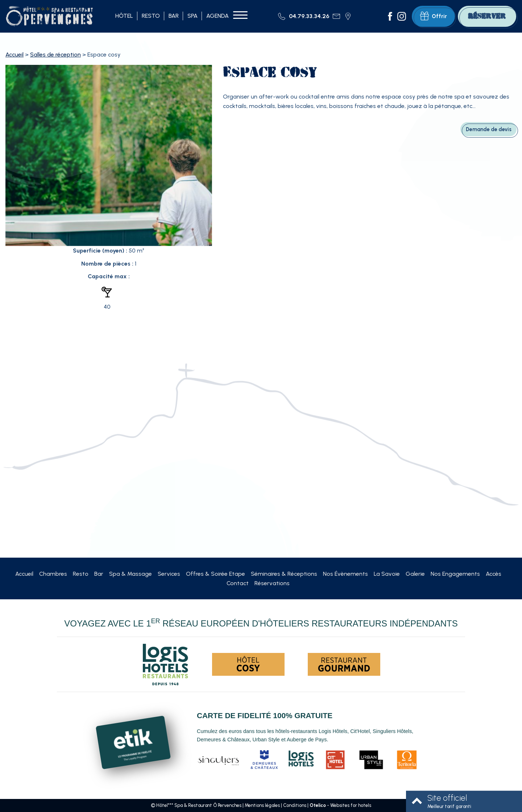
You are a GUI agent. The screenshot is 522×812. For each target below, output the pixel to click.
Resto (151, 16)
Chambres (53, 574)
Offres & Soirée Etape (216, 574)
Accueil (14, 55)
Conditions (295, 805)
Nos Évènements (345, 574)
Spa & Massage (130, 574)
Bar (174, 16)
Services (169, 574)
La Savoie (387, 574)
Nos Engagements (455, 574)
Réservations (272, 583)
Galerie (415, 574)
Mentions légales (262, 805)
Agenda (217, 16)
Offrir (434, 16)
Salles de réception (55, 55)
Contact (238, 583)
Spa (192, 16)
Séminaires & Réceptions (284, 574)
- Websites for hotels (340, 805)
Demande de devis (489, 129)
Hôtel (124, 16)
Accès (494, 574)
